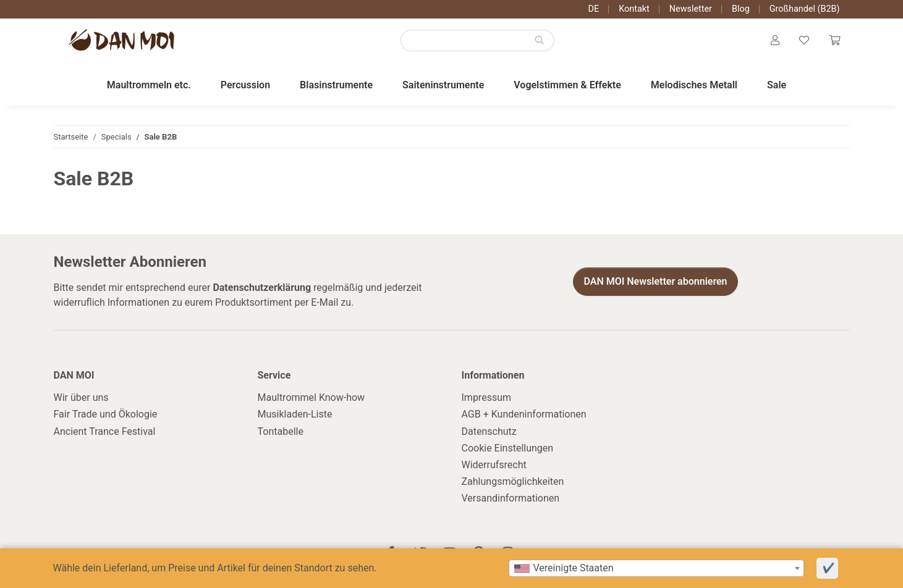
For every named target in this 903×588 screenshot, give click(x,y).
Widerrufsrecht (494, 465)
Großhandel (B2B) (805, 9)
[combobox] (656, 568)
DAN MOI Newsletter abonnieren (655, 281)
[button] (775, 41)
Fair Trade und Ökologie (106, 414)
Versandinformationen (511, 498)
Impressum (487, 397)
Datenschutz (489, 431)
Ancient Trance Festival (105, 431)
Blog (741, 9)
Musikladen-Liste (295, 414)
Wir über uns (81, 397)
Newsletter (691, 9)
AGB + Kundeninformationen (524, 414)
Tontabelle (281, 431)
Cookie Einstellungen (508, 448)
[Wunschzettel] (804, 41)
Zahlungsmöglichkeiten (513, 481)
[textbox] (656, 568)
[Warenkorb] (834, 41)
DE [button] (594, 9)
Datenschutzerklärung (262, 288)
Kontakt (634, 9)
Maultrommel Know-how (312, 397)
